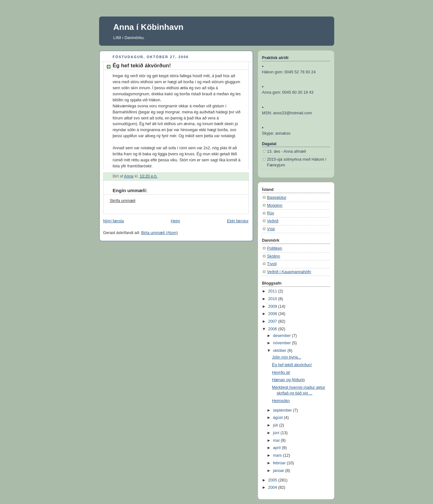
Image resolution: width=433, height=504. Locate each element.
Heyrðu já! (281, 373)
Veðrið (273, 221)
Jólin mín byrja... (287, 357)
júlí (276, 425)
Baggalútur (277, 198)
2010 (273, 299)
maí (277, 440)
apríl (277, 448)
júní (277, 433)
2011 (273, 291)
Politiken (275, 248)
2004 (273, 487)
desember (282, 336)
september (283, 410)
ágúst (278, 418)
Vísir (271, 229)
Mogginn (275, 205)
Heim (175, 221)
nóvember (282, 343)
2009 (273, 306)
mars (278, 455)
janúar (279, 471)
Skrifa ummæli (123, 201)
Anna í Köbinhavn (149, 27)
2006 (273, 329)
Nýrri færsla (114, 221)
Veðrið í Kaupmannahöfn (289, 272)
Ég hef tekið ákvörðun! (292, 365)
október (280, 351)
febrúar (280, 463)
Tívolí (272, 264)
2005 (273, 480)
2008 (273, 314)
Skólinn (274, 256)
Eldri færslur (238, 221)
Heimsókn (281, 401)
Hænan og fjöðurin (288, 380)
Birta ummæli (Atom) (159, 233)
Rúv (271, 213)
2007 (273, 321)
